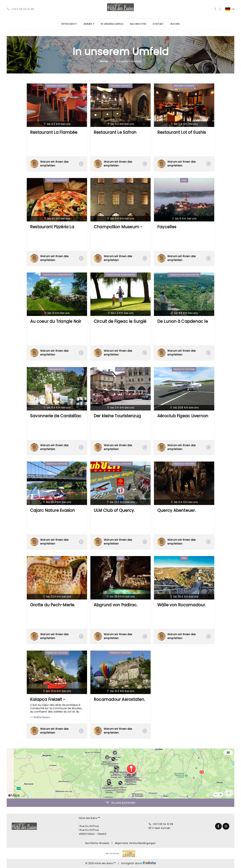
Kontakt (158, 24)
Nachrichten (138, 24)
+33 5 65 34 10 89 (161, 824)
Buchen (175, 24)
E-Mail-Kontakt (159, 828)
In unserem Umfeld (112, 24)
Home (104, 61)
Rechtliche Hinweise (97, 843)
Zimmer (89, 24)
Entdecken (69, 24)
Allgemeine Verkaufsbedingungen (135, 843)
